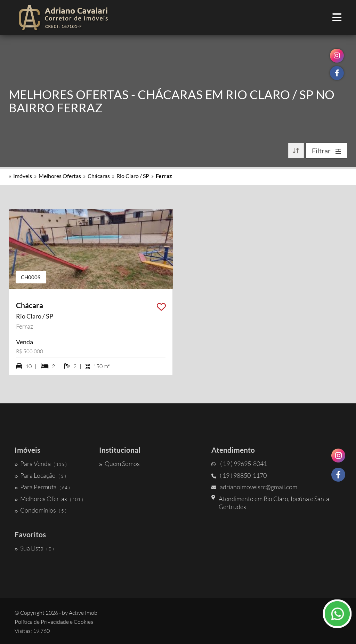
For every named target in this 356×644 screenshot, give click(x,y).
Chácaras (99, 176)
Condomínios (41, 510)
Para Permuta (42, 487)
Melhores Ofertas (60, 176)
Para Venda (41, 464)
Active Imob (83, 613)
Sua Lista (34, 548)
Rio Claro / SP (133, 176)
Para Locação (40, 475)
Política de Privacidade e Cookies (54, 622)
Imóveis (23, 176)
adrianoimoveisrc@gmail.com (254, 487)
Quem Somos (119, 464)
